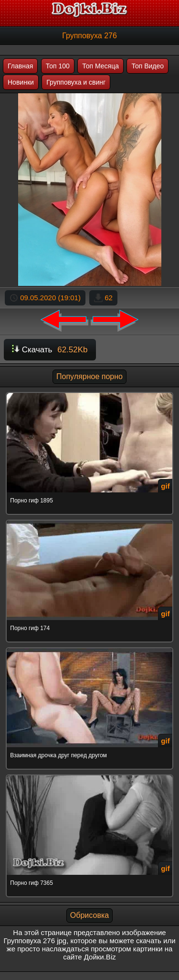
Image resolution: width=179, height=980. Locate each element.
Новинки (21, 82)
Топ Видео (147, 66)
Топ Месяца (100, 66)
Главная (20, 66)
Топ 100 (58, 66)
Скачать (50, 350)
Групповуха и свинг (76, 82)
